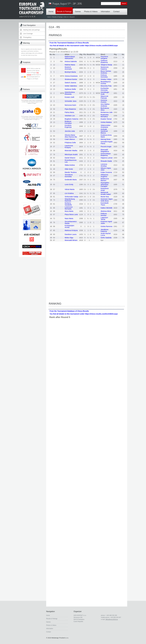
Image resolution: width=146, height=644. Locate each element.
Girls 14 (66, 17)
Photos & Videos (91, 10)
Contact (117, 10)
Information (106, 10)
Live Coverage (28, 34)
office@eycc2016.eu (112, 619)
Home (51, 10)
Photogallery (27, 37)
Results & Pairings (65, 10)
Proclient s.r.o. (64, 638)
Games (78, 10)
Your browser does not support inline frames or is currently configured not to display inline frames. (87, 171)
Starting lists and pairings (31, 30)
